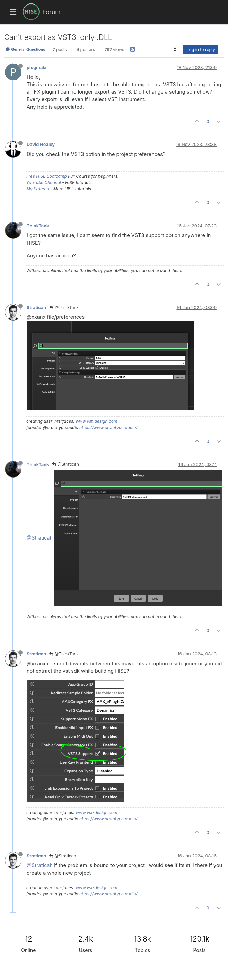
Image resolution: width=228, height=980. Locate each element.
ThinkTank (38, 226)
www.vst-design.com (96, 421)
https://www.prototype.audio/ (108, 427)
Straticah (36, 308)
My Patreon (38, 189)
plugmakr (37, 67)
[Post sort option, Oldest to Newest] (175, 50)
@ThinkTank (64, 308)
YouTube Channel (44, 182)
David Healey (41, 144)
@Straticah (65, 464)
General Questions (25, 49)
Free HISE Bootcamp (47, 176)
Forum (51, 12)
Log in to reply (201, 49)
